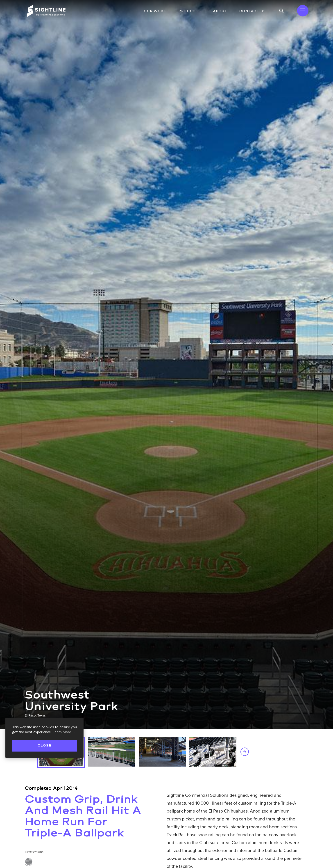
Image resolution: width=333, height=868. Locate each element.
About (220, 11)
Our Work (155, 11)
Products (190, 11)
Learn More (62, 732)
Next (245, 752)
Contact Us (253, 11)
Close (44, 745)
